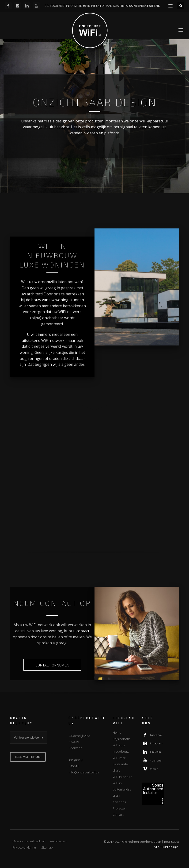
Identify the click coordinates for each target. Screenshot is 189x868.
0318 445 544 (92, 6)
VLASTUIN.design (166, 847)
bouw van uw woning (50, 305)
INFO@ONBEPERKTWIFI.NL (140, 6)
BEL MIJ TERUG (28, 757)
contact (83, 631)
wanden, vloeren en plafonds (94, 133)
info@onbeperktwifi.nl (84, 772)
